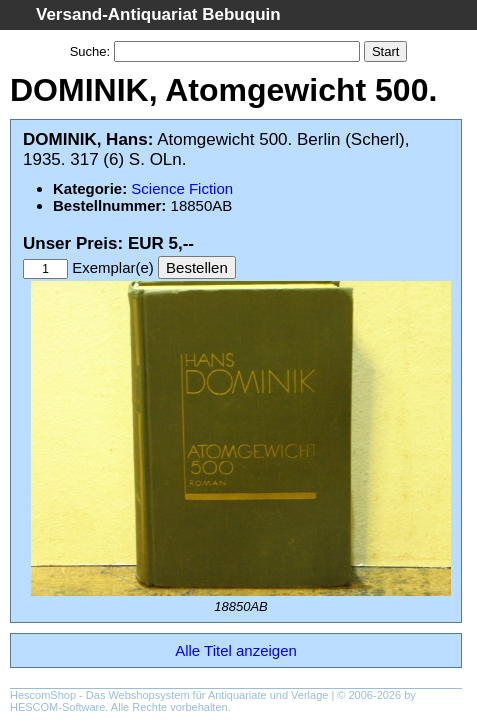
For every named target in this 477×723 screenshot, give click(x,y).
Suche (88, 51)
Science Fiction (182, 188)
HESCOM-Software (57, 707)
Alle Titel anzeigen (236, 650)
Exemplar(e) (113, 267)
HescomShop (43, 695)
